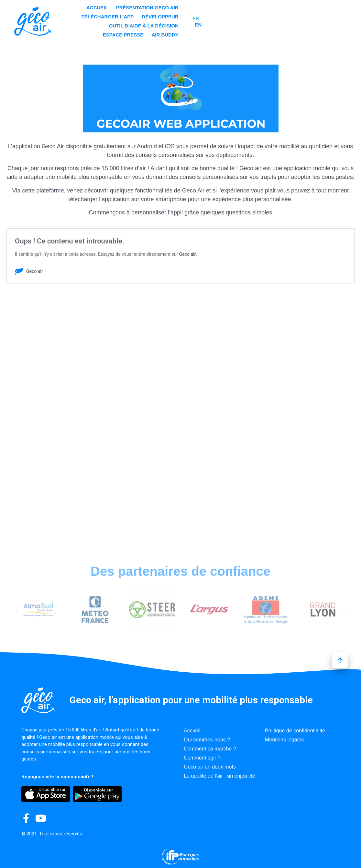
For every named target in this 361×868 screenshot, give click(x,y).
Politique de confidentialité (295, 731)
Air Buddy (286, 24)
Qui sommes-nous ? (207, 740)
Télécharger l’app (229, 15)
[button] (17, 611)
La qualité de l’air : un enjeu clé (219, 776)
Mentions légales (284, 740)
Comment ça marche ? (210, 749)
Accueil (113, 15)
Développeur (281, 15)
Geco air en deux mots (210, 767)
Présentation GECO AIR (163, 15)
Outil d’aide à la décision (181, 24)
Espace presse (244, 24)
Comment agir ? (202, 758)
